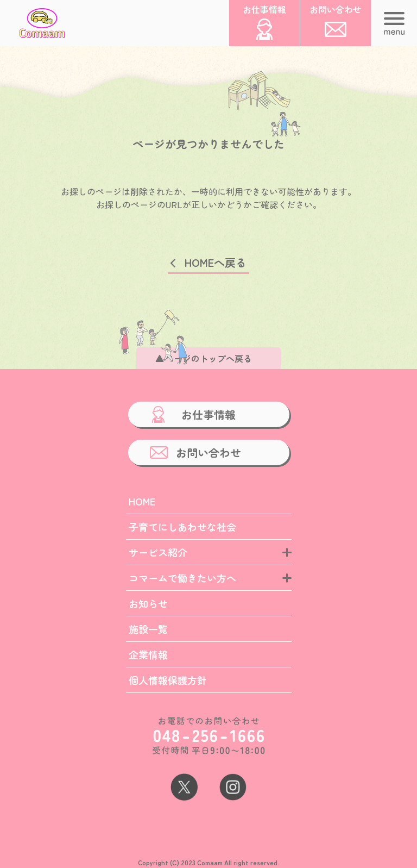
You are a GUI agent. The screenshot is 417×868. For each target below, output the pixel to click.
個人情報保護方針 (168, 680)
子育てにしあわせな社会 (182, 527)
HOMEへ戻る (216, 262)
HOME (142, 501)
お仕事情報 (208, 414)
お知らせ (148, 603)
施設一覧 (148, 629)
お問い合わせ (208, 452)
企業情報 (148, 654)
